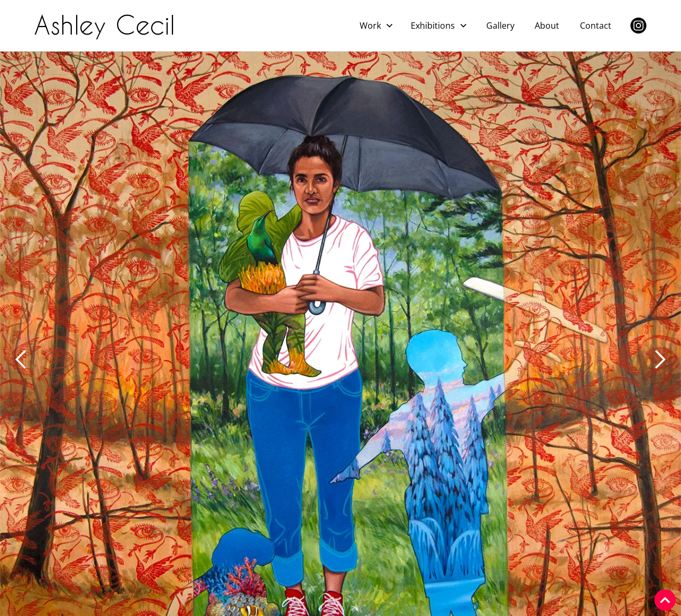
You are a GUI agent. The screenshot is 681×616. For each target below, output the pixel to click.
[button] (377, 26)
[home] (109, 26)
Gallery (500, 26)
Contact (596, 26)
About (547, 26)
